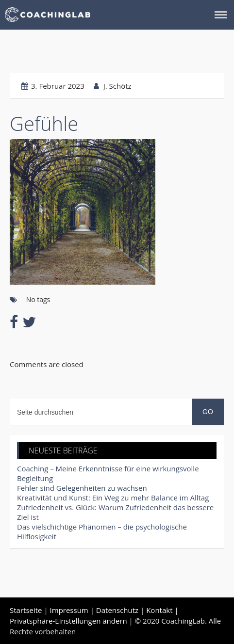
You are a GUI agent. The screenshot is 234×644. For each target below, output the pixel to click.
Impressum (69, 610)
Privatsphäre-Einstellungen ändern (68, 621)
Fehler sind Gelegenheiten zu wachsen (82, 488)
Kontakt (159, 610)
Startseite (26, 610)
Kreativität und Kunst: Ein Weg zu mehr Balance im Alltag (113, 498)
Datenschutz (117, 610)
